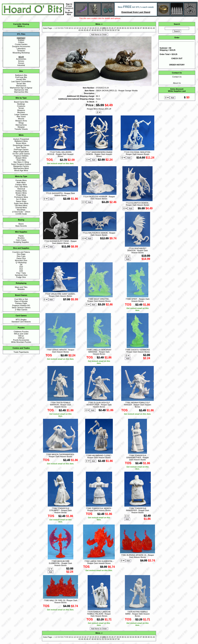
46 (87, 30)
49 (95, 30)
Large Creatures (21, 114)
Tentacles (21, 51)
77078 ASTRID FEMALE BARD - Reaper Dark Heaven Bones (138, 614)
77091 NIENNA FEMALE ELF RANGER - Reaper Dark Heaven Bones (138, 405)
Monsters (21, 112)
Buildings (21, 104)
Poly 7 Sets (21, 273)
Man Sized (21, 117)
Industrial (21, 65)
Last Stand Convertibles (21, 81)
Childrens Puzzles (21, 332)
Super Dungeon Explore (21, 164)
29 (120, 28)
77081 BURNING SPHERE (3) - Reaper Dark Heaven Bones (138, 556)
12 (75, 28)
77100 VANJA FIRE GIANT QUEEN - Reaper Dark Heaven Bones (61, 295)
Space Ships (21, 201)
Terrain (21, 108)
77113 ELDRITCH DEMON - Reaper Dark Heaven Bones (138, 204)
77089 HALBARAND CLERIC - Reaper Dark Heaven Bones (99, 456)
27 (115, 28)
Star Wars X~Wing (21, 162)
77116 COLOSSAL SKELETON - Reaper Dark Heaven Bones (137, 153)
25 (110, 28)
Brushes (21, 238)
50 (98, 30)
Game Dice (21, 258)
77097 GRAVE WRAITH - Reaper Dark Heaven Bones (60, 351)
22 (101, 28)
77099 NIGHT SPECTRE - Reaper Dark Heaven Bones (99, 300)
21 (98, 28)
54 (108, 30)
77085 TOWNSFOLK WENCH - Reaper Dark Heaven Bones (99, 509)
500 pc (21, 336)
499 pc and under (21, 334)
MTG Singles (21, 320)
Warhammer (21, 86)
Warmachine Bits (21, 92)
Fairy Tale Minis (21, 187)
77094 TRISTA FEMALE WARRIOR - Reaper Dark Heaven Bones (60, 405)
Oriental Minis (21, 208)
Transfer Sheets (21, 129)
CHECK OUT (177, 58)
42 (154, 28)
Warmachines (21, 125)
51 (100, 30)
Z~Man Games (21, 310)
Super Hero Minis (21, 203)
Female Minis (21, 180)
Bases (21, 224)
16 (85, 28)
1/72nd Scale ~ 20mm (21, 212)
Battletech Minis (21, 141)
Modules (21, 289)
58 (118, 30)
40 (149, 28)
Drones (21, 63)
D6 (21, 265)
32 (128, 28)
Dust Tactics (21, 147)
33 (130, 28)
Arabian (21, 40)
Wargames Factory (21, 166)
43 (80, 30)
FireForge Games (21, 149)
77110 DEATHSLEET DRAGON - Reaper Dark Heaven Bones (138, 250)
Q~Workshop (21, 263)
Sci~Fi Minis (21, 199)
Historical (21, 189)
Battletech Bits (21, 75)
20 (96, 28)
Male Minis (21, 182)
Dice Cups (21, 256)
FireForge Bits (21, 77)
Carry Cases (21, 240)
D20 (21, 271)
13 (77, 28)
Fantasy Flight (21, 303)
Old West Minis (21, 205)
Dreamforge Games (21, 145)
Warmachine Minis (21, 168)
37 (141, 28)
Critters (21, 42)
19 (93, 28)
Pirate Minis (21, 195)
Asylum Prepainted (21, 139)
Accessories (21, 59)
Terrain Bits (21, 84)
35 (136, 28)
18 (90, 28)
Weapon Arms (21, 121)
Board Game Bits (21, 102)
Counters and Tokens (21, 252)
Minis (20, 26)
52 (103, 30)
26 (112, 28)
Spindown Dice (21, 275)
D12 (21, 269)
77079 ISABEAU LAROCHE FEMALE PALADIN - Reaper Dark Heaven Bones (99, 614)
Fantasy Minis (21, 185)
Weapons (21, 110)
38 (144, 28)
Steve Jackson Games (21, 308)
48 (93, 30)
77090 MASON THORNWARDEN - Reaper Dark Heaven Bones (61, 455)
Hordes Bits (21, 79)
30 (123, 28)
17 (88, 28)
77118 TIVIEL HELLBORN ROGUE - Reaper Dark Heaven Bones (60, 154)
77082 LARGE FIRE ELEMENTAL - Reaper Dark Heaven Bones (99, 562)
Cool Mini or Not (21, 299)
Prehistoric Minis (21, 197)
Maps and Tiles (21, 287)
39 (146, 28)
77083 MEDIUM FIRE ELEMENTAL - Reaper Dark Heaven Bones (61, 563)
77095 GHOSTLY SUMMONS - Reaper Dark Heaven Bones (138, 351)
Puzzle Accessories (21, 340)
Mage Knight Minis (21, 152)
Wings (21, 123)
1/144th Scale (21, 214)
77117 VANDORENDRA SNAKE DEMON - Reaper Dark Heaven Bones (99, 154)
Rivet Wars (21, 160)
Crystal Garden (21, 44)
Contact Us (177, 77)
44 (82, 30)
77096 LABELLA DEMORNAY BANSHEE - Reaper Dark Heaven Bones (99, 352)
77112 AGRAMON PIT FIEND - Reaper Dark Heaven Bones (61, 242)
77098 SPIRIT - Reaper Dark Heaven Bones (138, 300)
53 (105, 30)
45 (85, 30)
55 (111, 30)
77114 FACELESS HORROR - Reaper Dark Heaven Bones (99, 198)
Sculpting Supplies (21, 242)
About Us (177, 83)
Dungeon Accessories (21, 46)
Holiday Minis (21, 191)
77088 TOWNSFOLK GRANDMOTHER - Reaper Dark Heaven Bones (138, 458)
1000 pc (21, 338)
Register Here (69, 13)
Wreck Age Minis (21, 170)
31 (125, 28)
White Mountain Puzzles (21, 342)
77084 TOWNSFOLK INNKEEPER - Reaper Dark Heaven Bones (138, 510)
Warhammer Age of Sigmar (21, 88)
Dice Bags (21, 254)
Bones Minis (21, 143)
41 (151, 28)
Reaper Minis (21, 158)
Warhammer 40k (21, 90)
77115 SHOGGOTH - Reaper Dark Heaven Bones (60, 194)
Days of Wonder (21, 301)
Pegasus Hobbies (21, 156)
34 (133, 28)
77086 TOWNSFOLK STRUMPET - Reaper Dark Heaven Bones (61, 510)
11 (72, 28)
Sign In (69, 4)
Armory (21, 61)
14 (80, 28)
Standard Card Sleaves (21, 322)
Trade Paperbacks (21, 352)
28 (118, 28)
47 (90, 30)
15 (83, 28)
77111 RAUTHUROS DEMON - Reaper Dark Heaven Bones (99, 234)
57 (116, 30)
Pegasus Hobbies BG (21, 305)
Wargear (21, 127)
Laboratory (21, 48)
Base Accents (21, 226)
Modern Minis (21, 193)
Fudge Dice (21, 277)
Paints (21, 236)
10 (70, 28)
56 (113, 30)
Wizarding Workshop (21, 53)
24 (107, 28)
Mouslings (21, 210)
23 (104, 28)
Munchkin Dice (21, 260)
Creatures (21, 106)
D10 (21, 267)
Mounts (21, 119)
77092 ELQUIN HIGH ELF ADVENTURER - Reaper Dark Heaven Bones (99, 405)
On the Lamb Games (21, 154)
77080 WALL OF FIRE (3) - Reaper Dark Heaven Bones (61, 601)
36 (138, 28)
